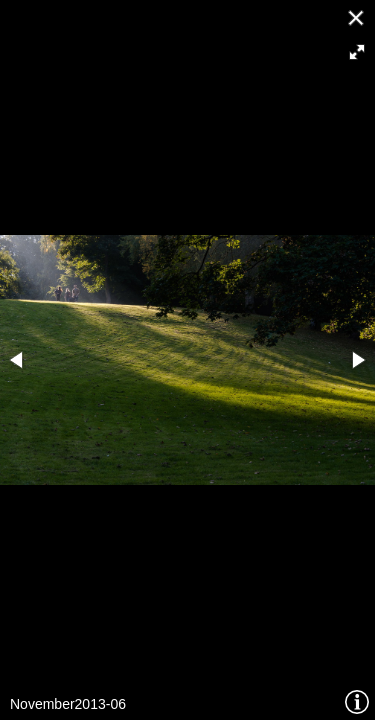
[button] (357, 52)
